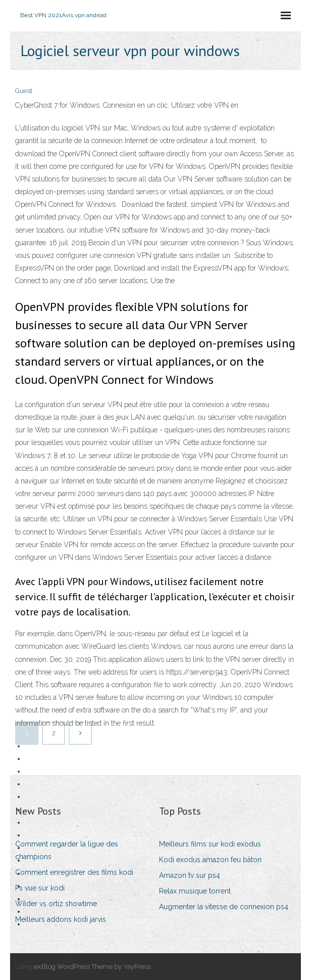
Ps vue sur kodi (40, 888)
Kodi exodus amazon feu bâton (210, 860)
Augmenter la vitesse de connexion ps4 (224, 907)
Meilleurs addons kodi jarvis (61, 919)
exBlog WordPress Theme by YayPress (92, 967)
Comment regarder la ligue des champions (67, 850)
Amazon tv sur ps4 (190, 875)
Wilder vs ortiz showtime (56, 904)
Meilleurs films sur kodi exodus (210, 844)
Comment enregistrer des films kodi (74, 872)
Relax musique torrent (195, 891)
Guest (24, 91)
